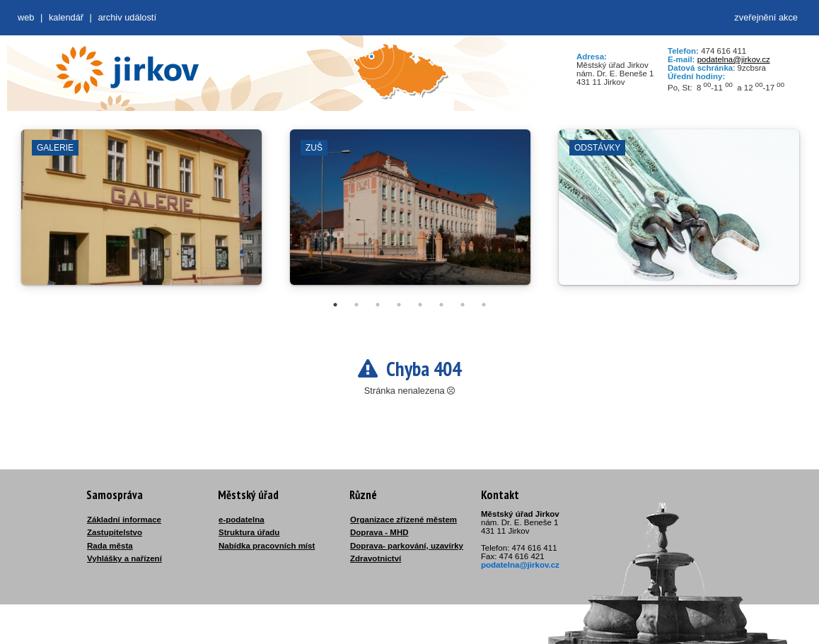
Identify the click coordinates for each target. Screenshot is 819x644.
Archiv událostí (127, 17)
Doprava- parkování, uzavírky (407, 546)
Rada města (110, 546)
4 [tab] (399, 305)
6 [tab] (441, 305)
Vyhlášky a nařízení (124, 558)
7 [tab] (463, 305)
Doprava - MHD (379, 532)
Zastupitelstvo (115, 532)
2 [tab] (356, 305)
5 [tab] (420, 305)
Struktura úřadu (249, 532)
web (26, 17)
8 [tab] (484, 305)
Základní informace (124, 520)
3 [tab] (378, 305)
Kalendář (66, 17)
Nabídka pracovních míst (267, 546)
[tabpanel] (141, 214)
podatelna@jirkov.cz (734, 59)
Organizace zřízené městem (403, 520)
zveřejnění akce (766, 17)
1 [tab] (335, 305)
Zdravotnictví (376, 558)
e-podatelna (242, 520)
